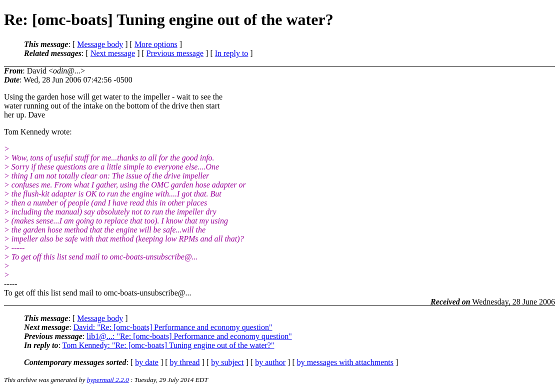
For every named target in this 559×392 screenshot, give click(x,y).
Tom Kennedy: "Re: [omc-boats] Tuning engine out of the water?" (168, 345)
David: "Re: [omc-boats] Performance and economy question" (173, 327)
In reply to (232, 53)
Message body (100, 44)
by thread (185, 362)
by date (147, 362)
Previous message (175, 53)
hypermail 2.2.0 (108, 380)
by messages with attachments (345, 362)
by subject (227, 362)
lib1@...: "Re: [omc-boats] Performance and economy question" (189, 336)
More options (156, 44)
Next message (113, 53)
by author (270, 362)
